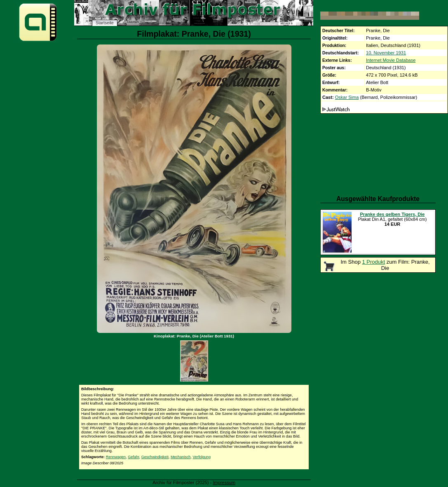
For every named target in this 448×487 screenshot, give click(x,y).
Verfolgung (202, 457)
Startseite (105, 23)
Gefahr (133, 457)
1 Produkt (374, 262)
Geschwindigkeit (155, 457)
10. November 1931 (386, 53)
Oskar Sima (347, 97)
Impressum (224, 482)
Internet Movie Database (391, 60)
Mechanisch (181, 457)
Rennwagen (116, 457)
